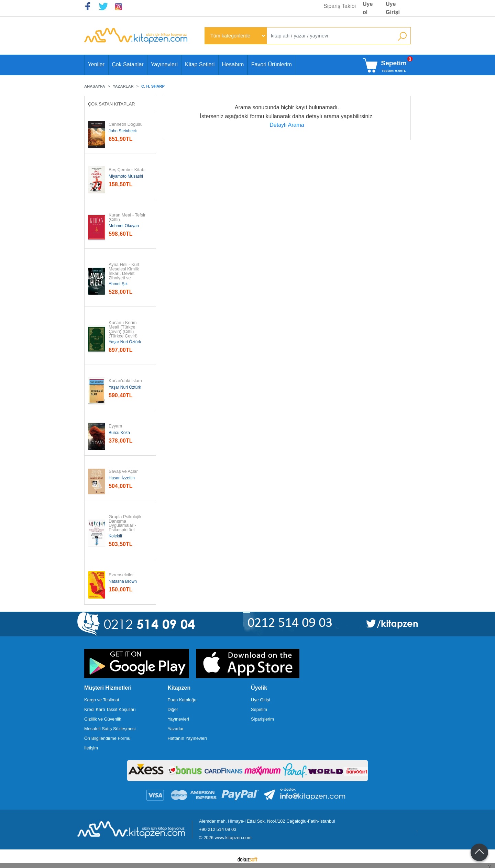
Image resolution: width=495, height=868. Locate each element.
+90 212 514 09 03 (218, 829)
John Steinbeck (123, 131)
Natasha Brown (123, 581)
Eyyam (115, 426)
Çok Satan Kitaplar (112, 104)
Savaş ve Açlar (123, 472)
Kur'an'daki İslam (125, 381)
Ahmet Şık (118, 284)
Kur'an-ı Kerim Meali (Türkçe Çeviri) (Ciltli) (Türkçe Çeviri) (123, 329)
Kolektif (115, 536)
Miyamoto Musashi (126, 176)
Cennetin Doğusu (126, 125)
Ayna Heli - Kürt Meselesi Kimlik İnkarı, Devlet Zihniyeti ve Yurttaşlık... (125, 274)
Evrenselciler (121, 575)
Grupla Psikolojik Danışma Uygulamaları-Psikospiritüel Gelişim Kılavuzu (126, 526)
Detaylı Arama (287, 125)
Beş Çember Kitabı (127, 170)
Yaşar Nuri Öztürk (125, 342)
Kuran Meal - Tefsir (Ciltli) (128, 218)
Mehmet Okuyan (124, 226)
